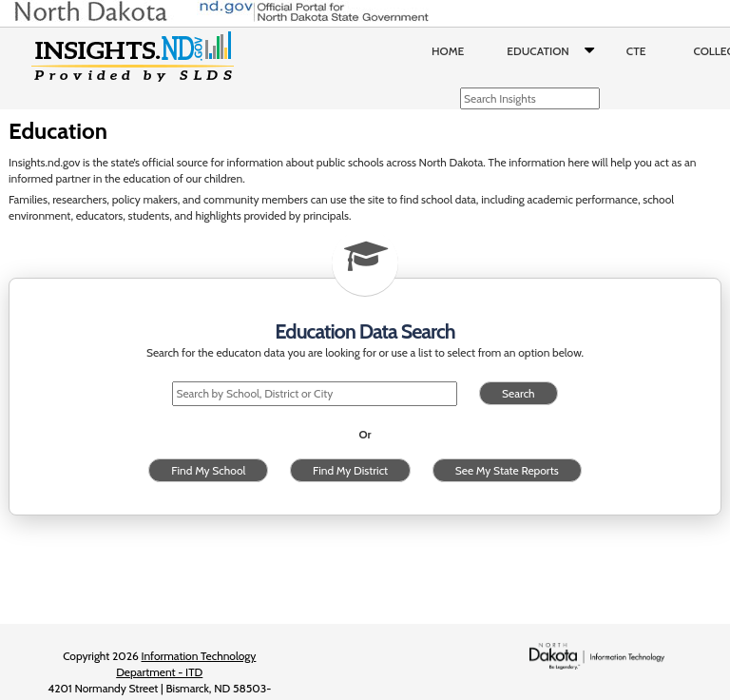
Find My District (350, 470)
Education (555, 51)
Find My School (208, 470)
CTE (636, 51)
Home (448, 51)
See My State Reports (507, 470)
